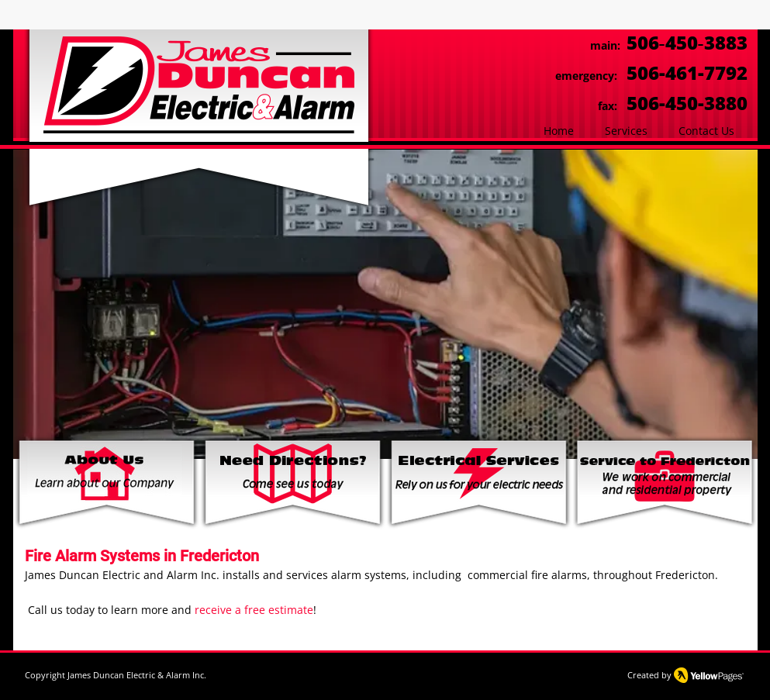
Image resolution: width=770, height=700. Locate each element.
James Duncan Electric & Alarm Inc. (137, 675)
